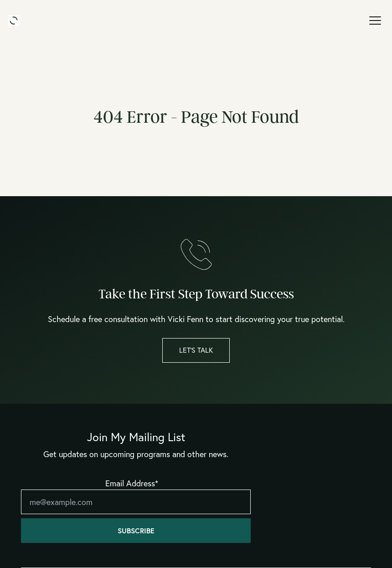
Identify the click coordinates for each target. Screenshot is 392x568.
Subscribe (136, 531)
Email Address (132, 483)
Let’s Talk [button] (196, 350)
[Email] (136, 502)
